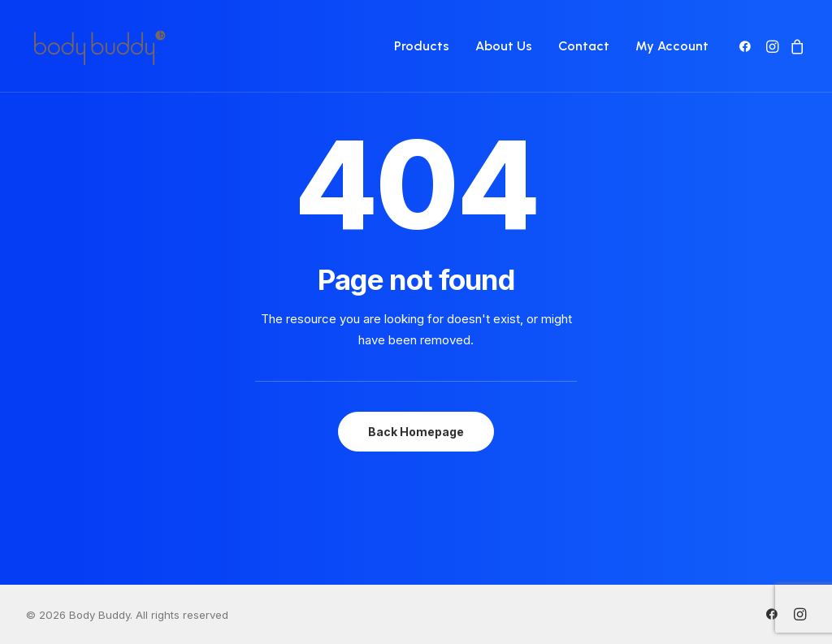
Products (422, 46)
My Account (672, 46)
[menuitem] (422, 46)
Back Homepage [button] (416, 432)
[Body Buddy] (99, 46)
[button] (748, 46)
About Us (504, 46)
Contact (584, 46)
